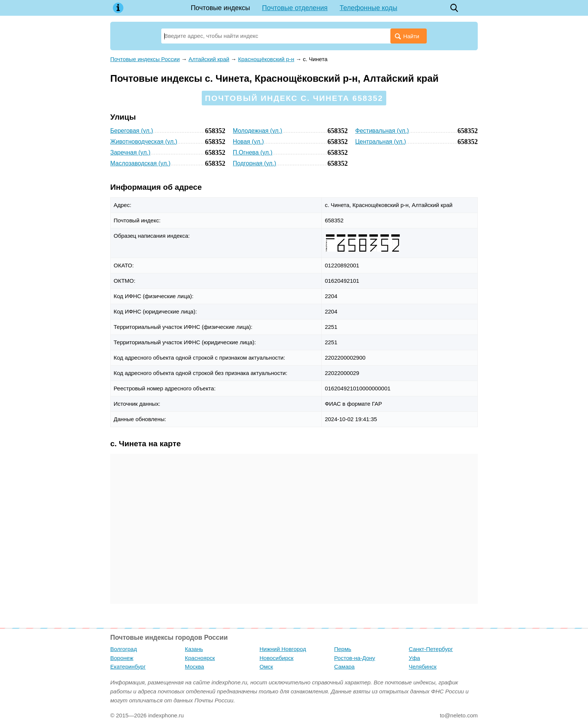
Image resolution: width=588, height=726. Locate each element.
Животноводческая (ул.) (144, 142)
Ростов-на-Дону (355, 658)
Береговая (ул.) (132, 131)
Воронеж (122, 658)
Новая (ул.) (248, 142)
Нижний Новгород (283, 649)
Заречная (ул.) (130, 152)
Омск (266, 667)
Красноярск (200, 658)
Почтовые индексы (220, 8)
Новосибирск (277, 658)
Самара (344, 667)
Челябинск (423, 667)
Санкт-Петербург (431, 649)
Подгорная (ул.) (255, 163)
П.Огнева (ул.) (253, 152)
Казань (194, 649)
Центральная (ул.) (380, 142)
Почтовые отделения (295, 8)
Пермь (343, 649)
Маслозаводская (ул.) (140, 163)
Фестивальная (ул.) (382, 131)
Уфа (414, 658)
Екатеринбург (128, 667)
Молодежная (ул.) (258, 131)
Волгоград (124, 649)
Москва (194, 667)
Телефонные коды (369, 8)
